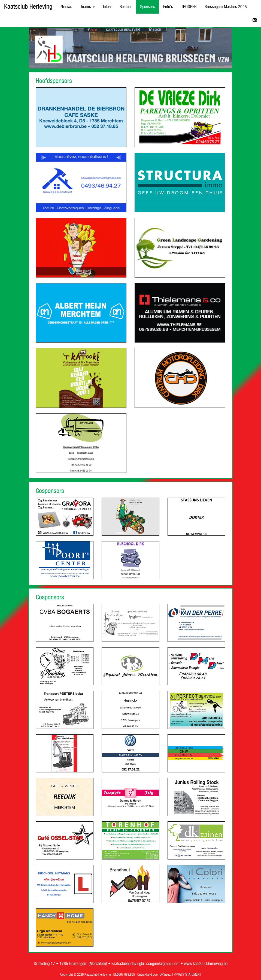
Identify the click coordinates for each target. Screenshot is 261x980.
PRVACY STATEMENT (187, 975)
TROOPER (189, 7)
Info (107, 7)
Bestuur (126, 7)
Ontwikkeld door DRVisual (154, 975)
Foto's (168, 7)
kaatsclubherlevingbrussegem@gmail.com (145, 964)
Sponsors (148, 7)
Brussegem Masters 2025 (226, 7)
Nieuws (66, 7)
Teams (88, 7)
